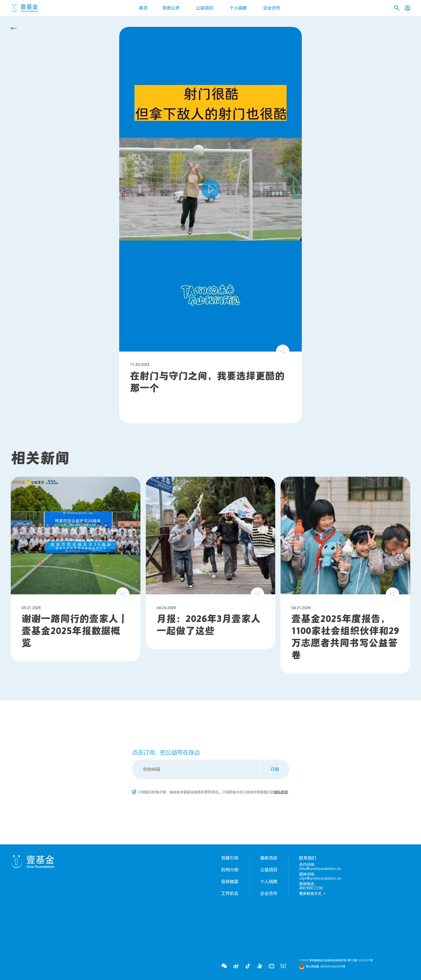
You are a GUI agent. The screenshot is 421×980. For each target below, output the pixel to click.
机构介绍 (230, 870)
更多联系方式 (312, 894)
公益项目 (205, 8)
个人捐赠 (238, 8)
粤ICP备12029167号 (360, 960)
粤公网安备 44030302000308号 (326, 967)
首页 (143, 8)
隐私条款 (281, 792)
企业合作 (272, 8)
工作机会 (230, 894)
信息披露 (230, 882)
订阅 (275, 769)
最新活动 (269, 858)
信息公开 (171, 8)
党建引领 (230, 858)
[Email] (197, 769)
